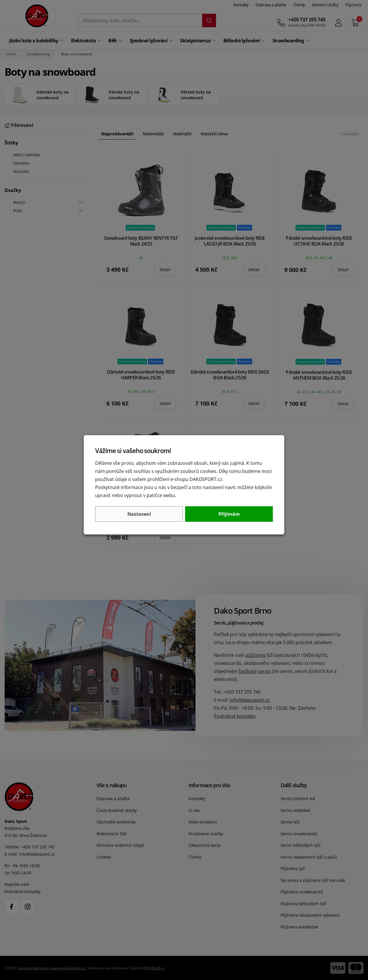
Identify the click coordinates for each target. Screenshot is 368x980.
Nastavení (139, 514)
